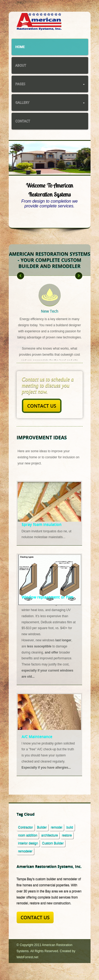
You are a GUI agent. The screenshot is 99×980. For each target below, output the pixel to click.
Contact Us (42, 406)
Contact (23, 121)
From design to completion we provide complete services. (49, 204)
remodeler (25, 851)
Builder (42, 827)
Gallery (50, 103)
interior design (28, 843)
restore (67, 835)
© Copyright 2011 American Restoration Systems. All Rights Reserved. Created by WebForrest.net (46, 951)
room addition (28, 835)
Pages (50, 84)
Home (20, 47)
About (21, 65)
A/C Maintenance (37, 736)
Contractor (26, 827)
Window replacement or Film (48, 597)
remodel (57, 827)
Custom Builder (53, 843)
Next (79, 162)
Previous (20, 162)
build (70, 827)
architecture (50, 835)
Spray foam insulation (42, 524)
